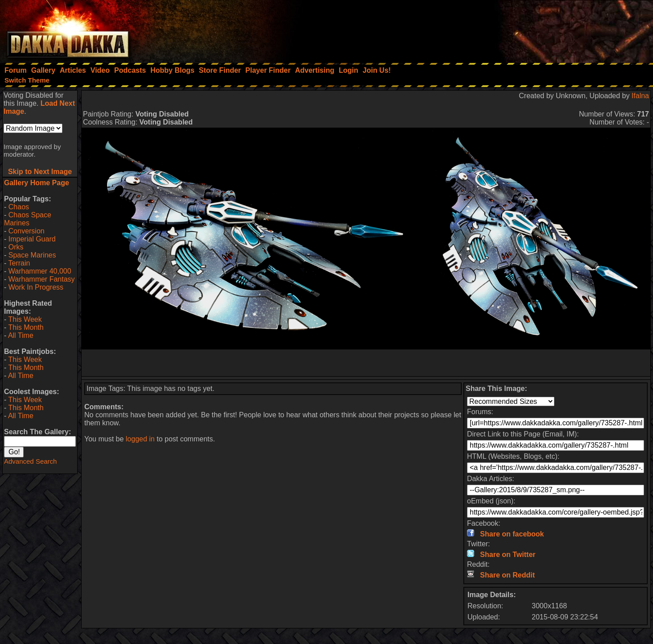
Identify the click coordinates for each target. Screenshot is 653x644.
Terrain (19, 263)
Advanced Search (30, 461)
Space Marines (32, 255)
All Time (21, 335)
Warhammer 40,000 (40, 271)
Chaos (19, 207)
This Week (25, 319)
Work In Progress (36, 287)
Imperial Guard (32, 239)
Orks (16, 247)
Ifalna (640, 96)
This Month (26, 327)
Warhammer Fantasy (42, 279)
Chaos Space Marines (28, 219)
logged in (140, 439)
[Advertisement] (533, 29)
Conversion (27, 231)
